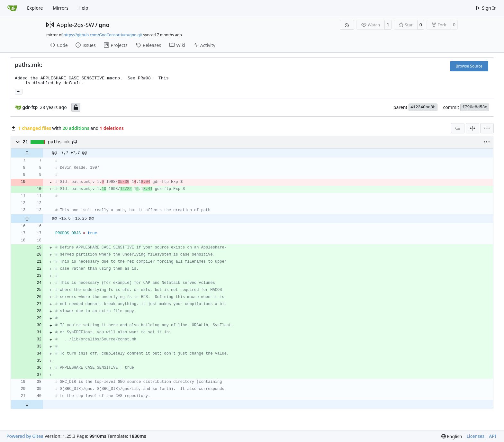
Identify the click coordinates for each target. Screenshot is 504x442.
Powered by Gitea (25, 436)
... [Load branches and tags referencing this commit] (19, 91)
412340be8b (423, 107)
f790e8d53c (475, 107)
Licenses (476, 436)
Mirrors (61, 8)
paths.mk (59, 142)
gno (104, 25)
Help (83, 8)
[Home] (12, 8)
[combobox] (458, 128)
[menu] (487, 128)
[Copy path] (75, 142)
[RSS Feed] (347, 25)
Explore (35, 8)
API (492, 436)
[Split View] (473, 128)
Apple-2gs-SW (75, 25)
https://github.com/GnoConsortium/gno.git (103, 35)
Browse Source (469, 66)
